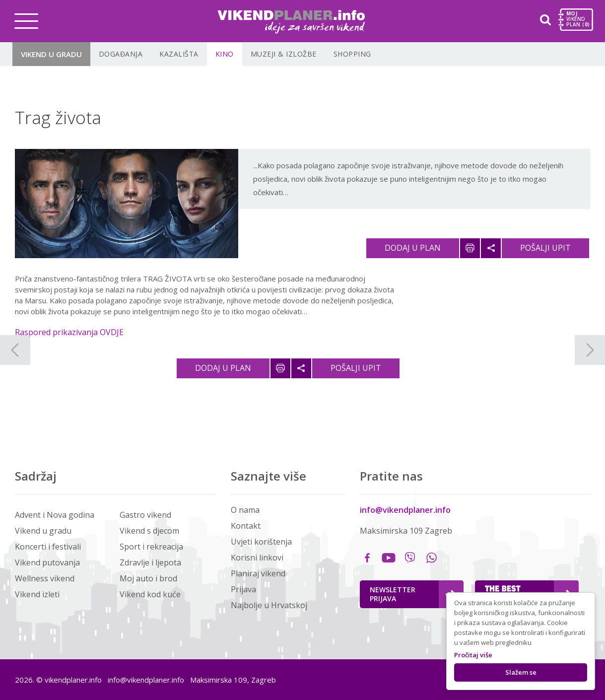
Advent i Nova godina (55, 515)
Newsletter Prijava (413, 594)
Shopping (352, 54)
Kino (225, 54)
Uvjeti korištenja (261, 542)
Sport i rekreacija (151, 547)
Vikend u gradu (51, 54)
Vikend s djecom (149, 531)
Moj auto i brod (148, 578)
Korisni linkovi (257, 558)
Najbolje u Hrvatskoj (269, 605)
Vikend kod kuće (150, 594)
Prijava (243, 589)
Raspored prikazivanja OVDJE (69, 332)
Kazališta (179, 54)
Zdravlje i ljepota (150, 562)
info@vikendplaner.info (405, 510)
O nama (245, 510)
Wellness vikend (45, 578)
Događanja (121, 54)
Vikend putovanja (47, 562)
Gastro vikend (145, 515)
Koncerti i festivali (48, 547)
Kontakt (246, 526)
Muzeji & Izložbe (284, 54)
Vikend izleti (37, 594)
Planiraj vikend (258, 573)
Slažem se (521, 672)
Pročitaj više (473, 655)
